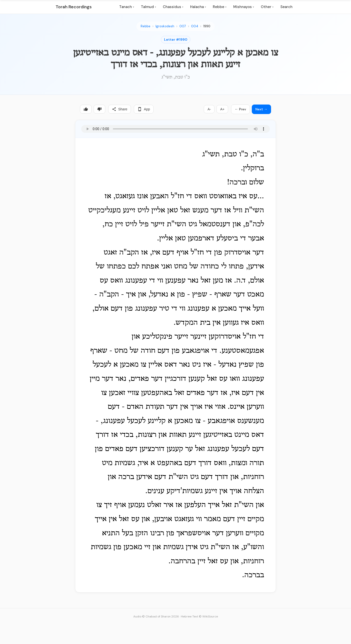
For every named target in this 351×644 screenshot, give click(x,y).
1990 (207, 26)
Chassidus (173, 7)
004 (195, 26)
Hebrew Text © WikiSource (199, 616)
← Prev (240, 109)
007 (183, 26)
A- (209, 109)
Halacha (198, 7)
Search (286, 7)
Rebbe (220, 7)
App (144, 109)
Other (267, 7)
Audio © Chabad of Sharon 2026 (156, 616)
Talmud (148, 7)
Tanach (127, 7)
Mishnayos (244, 7)
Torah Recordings (74, 7)
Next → (261, 109)
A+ (222, 109)
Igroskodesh (165, 26)
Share (120, 109)
